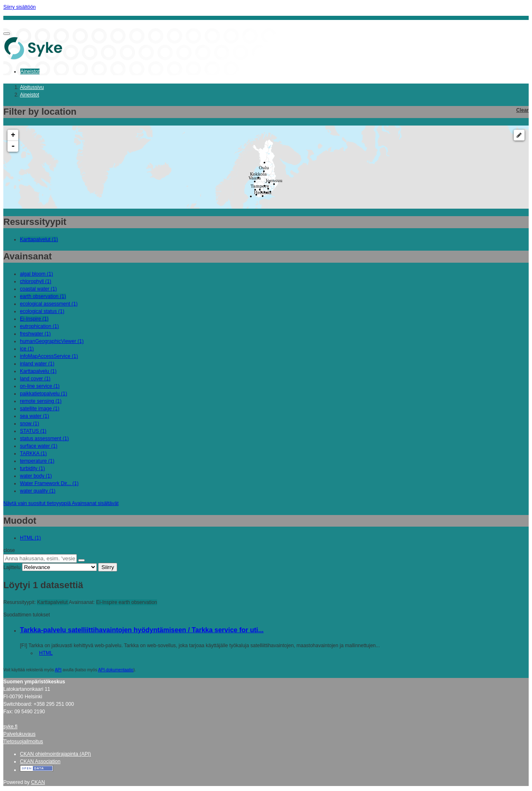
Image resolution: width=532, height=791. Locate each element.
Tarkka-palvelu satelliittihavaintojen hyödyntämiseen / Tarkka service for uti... (142, 630)
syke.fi (10, 727)
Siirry (108, 567)
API (58, 670)
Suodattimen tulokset (27, 615)
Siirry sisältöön (20, 7)
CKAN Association (40, 761)
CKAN (38, 782)
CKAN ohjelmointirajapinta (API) (55, 754)
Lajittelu (12, 567)
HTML (46, 653)
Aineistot (30, 71)
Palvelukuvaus (19, 734)
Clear (522, 110)
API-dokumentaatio (116, 670)
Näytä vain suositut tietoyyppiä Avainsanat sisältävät (61, 503)
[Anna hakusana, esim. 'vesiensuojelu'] (40, 558)
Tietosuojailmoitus (23, 742)
